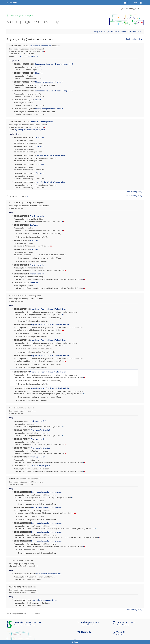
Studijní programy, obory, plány (22, 16)
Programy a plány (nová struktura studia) (110, 32)
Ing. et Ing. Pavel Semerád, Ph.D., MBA (30, 130)
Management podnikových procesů (49, 82)
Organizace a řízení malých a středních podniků (54, 64)
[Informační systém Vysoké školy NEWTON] (12, 3)
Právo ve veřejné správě (40, 430)
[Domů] (125, 3)
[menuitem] (132, 8)
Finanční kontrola (37, 216)
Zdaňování (39, 73)
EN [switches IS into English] (136, 2)
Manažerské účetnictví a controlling (51, 155)
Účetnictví (40, 146)
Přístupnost (120, 634)
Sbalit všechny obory (133, 196)
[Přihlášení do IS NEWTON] (141, 3)
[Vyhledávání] (130, 3)
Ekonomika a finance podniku (41, 122)
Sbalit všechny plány (133, 39)
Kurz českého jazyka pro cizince (44, 600)
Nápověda (86, 632)
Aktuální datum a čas (123, 625)
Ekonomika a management (40, 46)
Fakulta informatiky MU (28, 625)
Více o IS (120, 632)
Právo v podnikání (38, 421)
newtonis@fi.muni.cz (88, 625)
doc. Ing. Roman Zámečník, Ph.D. (28, 56)
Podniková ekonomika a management (46, 492)
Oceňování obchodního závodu (49, 574)
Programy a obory (135, 32)
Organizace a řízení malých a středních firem (48, 309)
